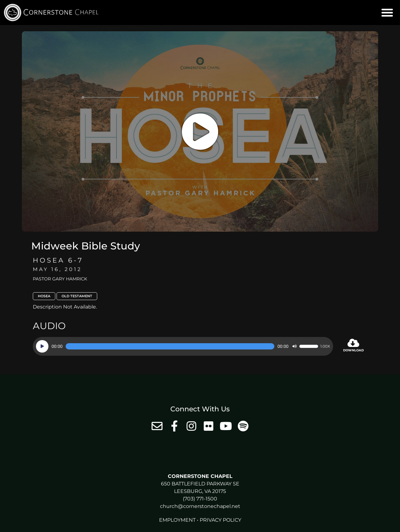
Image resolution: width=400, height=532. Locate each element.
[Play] (42, 346)
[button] (387, 13)
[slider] (170, 346)
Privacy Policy (220, 520)
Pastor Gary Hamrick (60, 279)
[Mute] (294, 346)
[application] (183, 346)
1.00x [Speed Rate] (325, 346)
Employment (177, 520)
